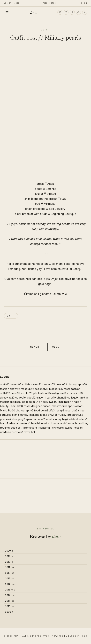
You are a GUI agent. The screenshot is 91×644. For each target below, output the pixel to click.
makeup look (38, 415)
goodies (15, 402)
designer (42, 389)
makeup (27, 389)
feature (25, 423)
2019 (9, 556)
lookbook (28, 402)
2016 (10, 573)
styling (69, 428)
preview (6, 419)
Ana (34, 12)
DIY (39, 402)
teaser (79, 428)
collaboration (32, 384)
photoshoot (42, 393)
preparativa (75, 415)
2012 (10, 595)
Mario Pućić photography (17, 410)
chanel (62, 398)
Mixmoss (49, 204)
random (49, 384)
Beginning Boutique (64, 214)
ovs (51, 415)
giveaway (7, 398)
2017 (10, 567)
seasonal (45, 428)
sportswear (76, 406)
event (16, 384)
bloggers (56, 389)
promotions (31, 428)
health (35, 423)
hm (14, 406)
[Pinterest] (66, 12)
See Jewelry (57, 209)
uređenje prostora (12, 432)
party (51, 398)
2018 (9, 562)
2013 (10, 590)
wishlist (27, 393)
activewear (50, 402)
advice (83, 419)
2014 (10, 584)
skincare (58, 428)
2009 (9, 612)
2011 (10, 601)
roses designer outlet (37, 406)
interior (46, 423)
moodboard (76, 423)
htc (20, 406)
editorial (14, 423)
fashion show (10, 389)
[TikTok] (72, 12)
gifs (52, 410)
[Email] (78, 12)
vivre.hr (30, 432)
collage (73, 398)
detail (15, 393)
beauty (5, 406)
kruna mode (59, 423)
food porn (41, 410)
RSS (85, 636)
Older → (58, 347)
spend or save (35, 419)
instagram (59, 393)
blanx (4, 423)
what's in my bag (57, 419)
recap (60, 410)
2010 (10, 606)
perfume (61, 415)
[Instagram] (60, 12)
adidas (73, 419)
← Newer (33, 347)
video (31, 398)
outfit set (17, 428)
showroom (60, 406)
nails (77, 402)
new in (61, 384)
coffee (21, 398)
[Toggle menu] (7, 12)
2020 (9, 551)
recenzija (71, 410)
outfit (11, 316)
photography (77, 384)
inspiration (66, 402)
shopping (19, 419)
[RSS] (85, 12)
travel (41, 398)
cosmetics (75, 393)
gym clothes (20, 415)
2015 (10, 578)
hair (82, 398)
